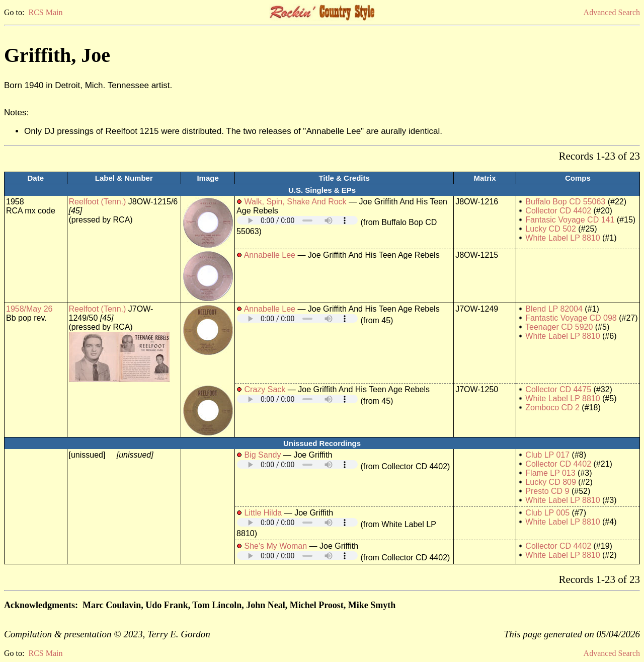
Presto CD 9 (547, 491)
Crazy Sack (265, 389)
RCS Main (45, 12)
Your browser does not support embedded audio (297, 220)
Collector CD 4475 (558, 389)
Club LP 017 (547, 455)
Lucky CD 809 (551, 482)
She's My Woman (276, 546)
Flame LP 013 (550, 473)
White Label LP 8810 (562, 238)
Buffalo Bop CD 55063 (565, 202)
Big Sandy (263, 455)
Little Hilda (263, 513)
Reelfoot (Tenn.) (98, 202)
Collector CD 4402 (558, 211)
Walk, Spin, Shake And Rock (296, 202)
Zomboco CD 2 (552, 408)
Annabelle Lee (270, 255)
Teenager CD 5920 (559, 327)
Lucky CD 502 (551, 229)
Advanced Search (612, 12)
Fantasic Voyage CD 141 (570, 220)
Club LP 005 (547, 513)
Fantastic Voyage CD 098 (571, 318)
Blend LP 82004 (554, 309)
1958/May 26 (29, 309)
